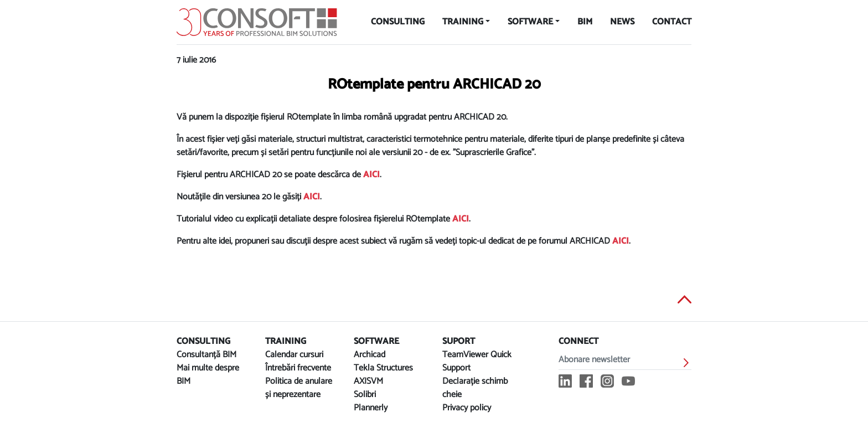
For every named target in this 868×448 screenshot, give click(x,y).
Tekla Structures (383, 368)
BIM (585, 22)
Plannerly (371, 408)
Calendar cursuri (294, 355)
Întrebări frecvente (298, 368)
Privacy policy (467, 408)
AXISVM (368, 381)
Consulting (398, 22)
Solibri (365, 395)
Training (463, 22)
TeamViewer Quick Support (477, 361)
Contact (672, 22)
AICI (371, 175)
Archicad (370, 355)
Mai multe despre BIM (208, 375)
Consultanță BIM (206, 355)
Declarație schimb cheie (475, 388)
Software (530, 22)
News (622, 22)
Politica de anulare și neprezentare (299, 388)
